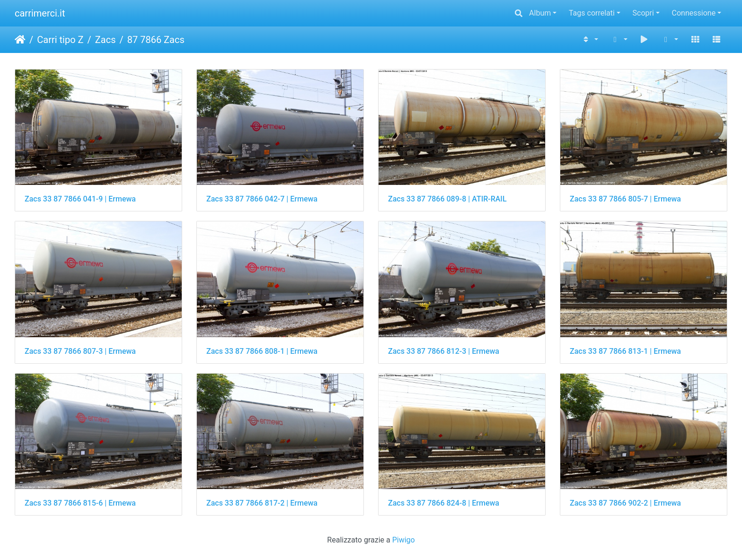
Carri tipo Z (60, 40)
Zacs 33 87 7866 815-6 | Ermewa (80, 503)
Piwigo (404, 540)
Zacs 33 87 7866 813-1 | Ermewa (625, 351)
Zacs (106, 40)
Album (540, 13)
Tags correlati (592, 13)
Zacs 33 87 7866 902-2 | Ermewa (625, 503)
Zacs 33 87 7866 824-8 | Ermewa (444, 503)
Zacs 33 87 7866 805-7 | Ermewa (625, 199)
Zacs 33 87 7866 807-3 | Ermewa (80, 351)
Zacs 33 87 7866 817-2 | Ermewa (262, 503)
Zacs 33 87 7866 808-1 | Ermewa (262, 351)
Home (20, 40)
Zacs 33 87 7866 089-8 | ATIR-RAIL (447, 199)
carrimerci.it (40, 13)
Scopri (643, 13)
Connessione (694, 13)
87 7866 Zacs (156, 40)
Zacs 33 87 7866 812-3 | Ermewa (444, 351)
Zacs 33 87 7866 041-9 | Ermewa (80, 199)
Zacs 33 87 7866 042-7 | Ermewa (262, 199)
